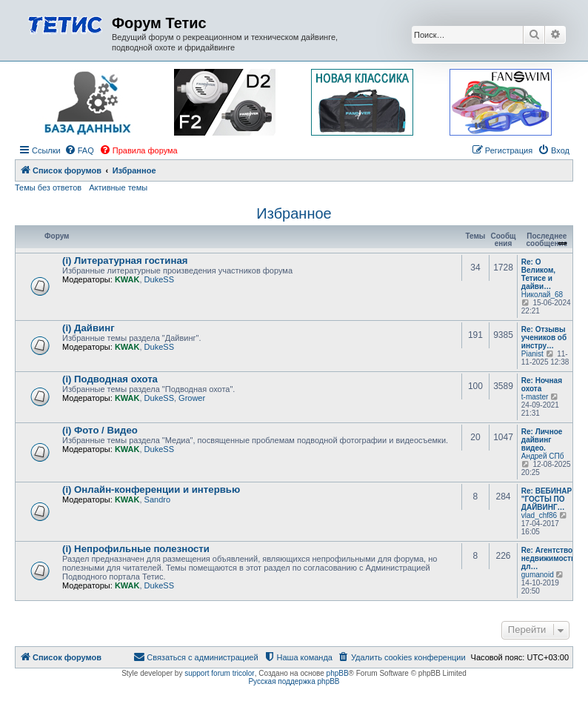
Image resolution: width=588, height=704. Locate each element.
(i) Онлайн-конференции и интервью (151, 489)
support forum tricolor (219, 673)
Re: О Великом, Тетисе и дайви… (538, 274)
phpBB (338, 673)
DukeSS (159, 279)
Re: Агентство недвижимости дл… (548, 558)
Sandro (157, 499)
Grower (192, 398)
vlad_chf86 (539, 515)
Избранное (294, 213)
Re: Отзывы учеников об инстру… (544, 338)
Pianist (532, 354)
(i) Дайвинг (88, 328)
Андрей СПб (543, 456)
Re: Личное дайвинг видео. (542, 440)
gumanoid (538, 575)
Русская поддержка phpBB (294, 681)
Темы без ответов (48, 187)
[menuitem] (79, 150)
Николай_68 (542, 295)
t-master (535, 397)
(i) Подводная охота (110, 379)
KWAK (127, 279)
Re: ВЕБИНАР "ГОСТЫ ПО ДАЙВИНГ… (547, 499)
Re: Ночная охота (542, 385)
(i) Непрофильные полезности (136, 549)
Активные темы (118, 187)
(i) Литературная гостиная (125, 260)
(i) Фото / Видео (100, 430)
